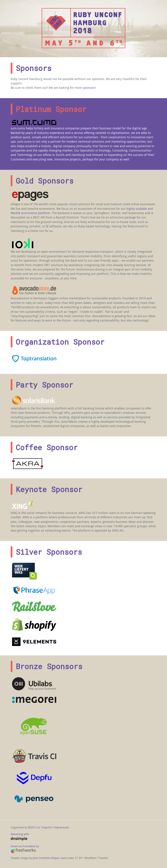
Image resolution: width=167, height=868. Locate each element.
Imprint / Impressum (55, 827)
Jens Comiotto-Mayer (46, 858)
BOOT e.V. (34, 827)
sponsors (89, 88)
